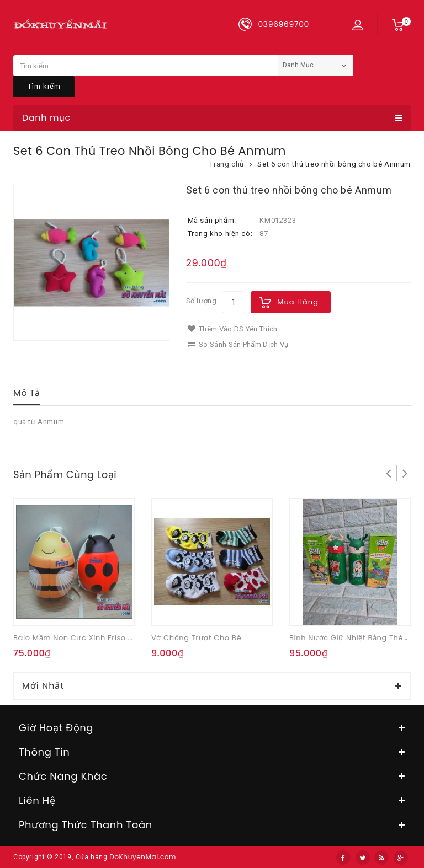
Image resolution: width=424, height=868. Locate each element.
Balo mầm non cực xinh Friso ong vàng (90, 638)
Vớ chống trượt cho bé (196, 638)
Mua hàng (298, 302)
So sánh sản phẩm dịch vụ (238, 344)
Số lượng (202, 301)
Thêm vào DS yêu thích (233, 329)
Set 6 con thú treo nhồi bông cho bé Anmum (334, 164)
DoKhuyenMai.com (143, 857)
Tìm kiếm (44, 86)
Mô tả (27, 393)
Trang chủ (226, 164)
